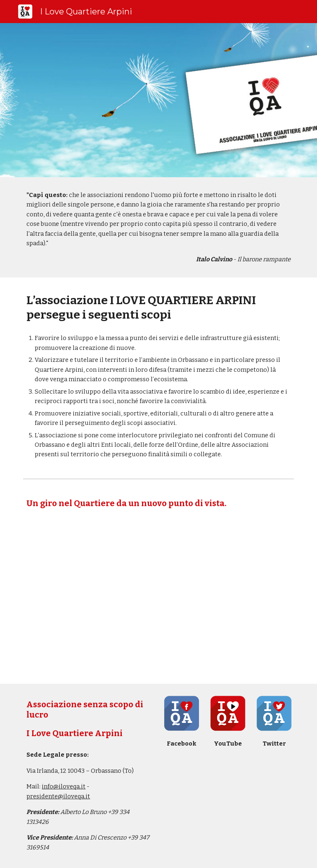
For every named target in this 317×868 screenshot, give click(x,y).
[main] (158, 227)
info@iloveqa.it (64, 786)
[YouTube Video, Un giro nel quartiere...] (158, 597)
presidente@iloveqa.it (58, 796)
